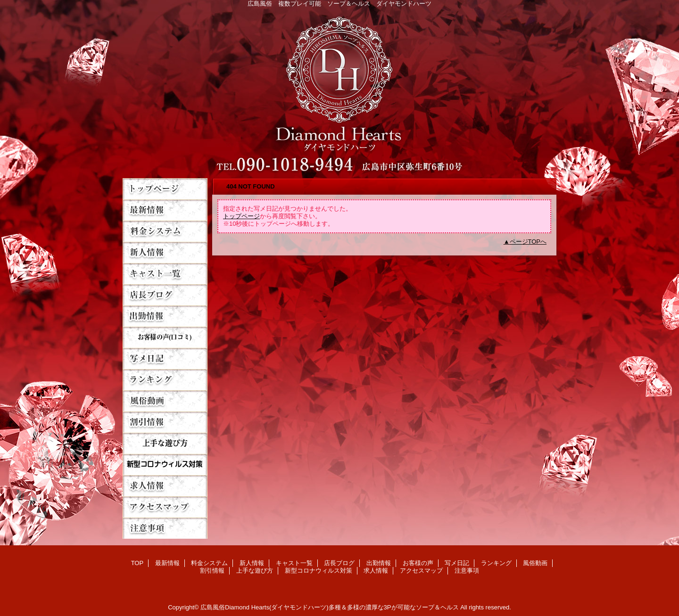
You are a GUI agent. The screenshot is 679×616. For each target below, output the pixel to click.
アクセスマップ (165, 507)
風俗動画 (165, 401)
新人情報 (165, 252)
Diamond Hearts (339, 90)
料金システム (165, 231)
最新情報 (165, 210)
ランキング (165, 380)
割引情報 (165, 422)
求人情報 (165, 486)
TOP (165, 189)
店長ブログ (165, 295)
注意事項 (165, 528)
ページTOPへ (528, 242)
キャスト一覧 (165, 274)
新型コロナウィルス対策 (165, 464)
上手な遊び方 (165, 443)
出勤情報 (165, 316)
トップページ (241, 216)
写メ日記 (165, 358)
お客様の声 (165, 337)
